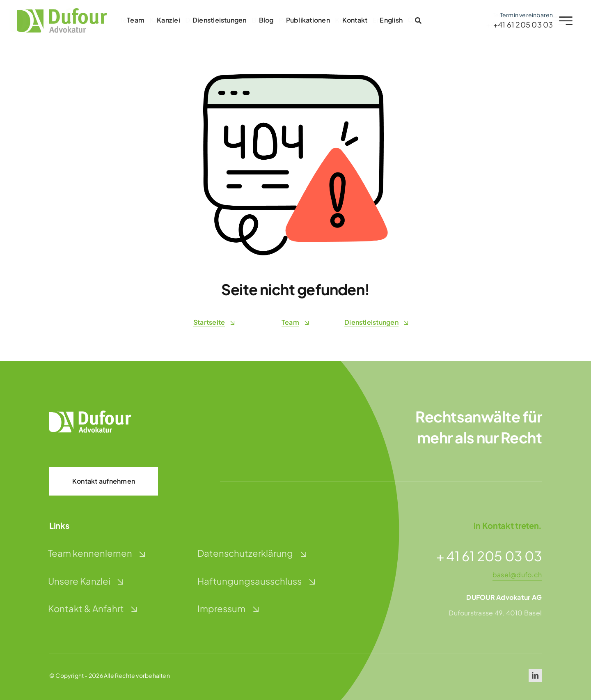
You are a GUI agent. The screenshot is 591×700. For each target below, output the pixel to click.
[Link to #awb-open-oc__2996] (416, 21)
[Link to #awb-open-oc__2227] (564, 21)
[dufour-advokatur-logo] (60, 11)
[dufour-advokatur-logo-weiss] (90, 414)
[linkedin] (535, 675)
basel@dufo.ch (517, 575)
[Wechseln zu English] (389, 21)
